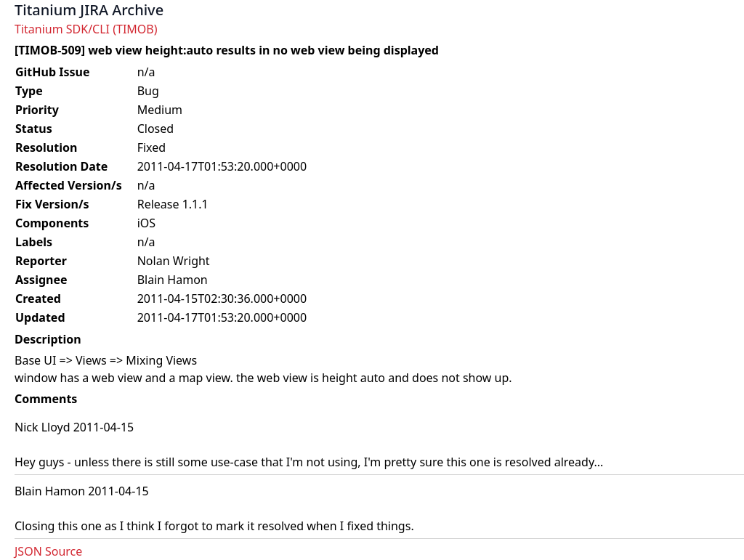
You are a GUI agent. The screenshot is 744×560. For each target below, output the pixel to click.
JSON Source (48, 551)
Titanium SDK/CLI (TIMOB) (86, 29)
